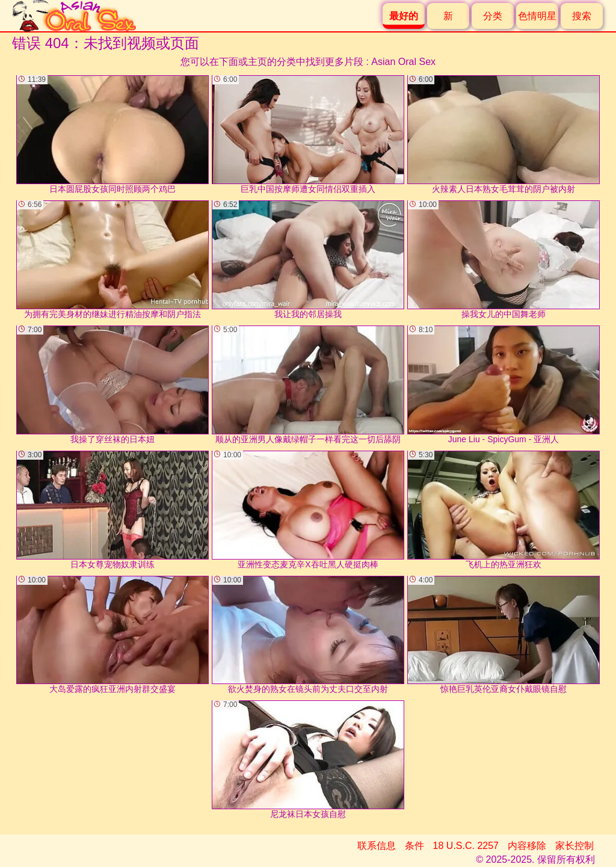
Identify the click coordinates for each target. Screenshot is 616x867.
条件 (414, 846)
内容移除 (527, 846)
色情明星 (537, 16)
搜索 (582, 16)
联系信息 (377, 846)
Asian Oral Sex (403, 62)
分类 (493, 16)
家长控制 (574, 846)
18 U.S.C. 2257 (466, 846)
